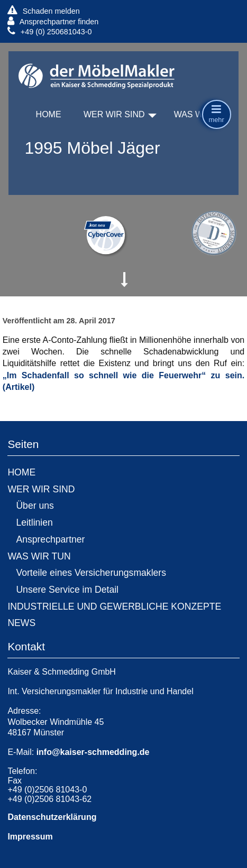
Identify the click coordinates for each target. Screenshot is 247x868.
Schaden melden (43, 11)
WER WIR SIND (114, 114)
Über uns (35, 506)
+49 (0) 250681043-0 (49, 31)
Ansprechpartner (50, 539)
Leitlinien (34, 522)
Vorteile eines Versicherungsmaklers (91, 573)
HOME (49, 114)
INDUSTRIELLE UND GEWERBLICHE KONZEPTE (114, 606)
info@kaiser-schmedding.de (93, 752)
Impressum (30, 837)
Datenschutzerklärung (52, 817)
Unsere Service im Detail (67, 590)
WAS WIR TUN (39, 556)
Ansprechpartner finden (53, 21)
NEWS (21, 623)
